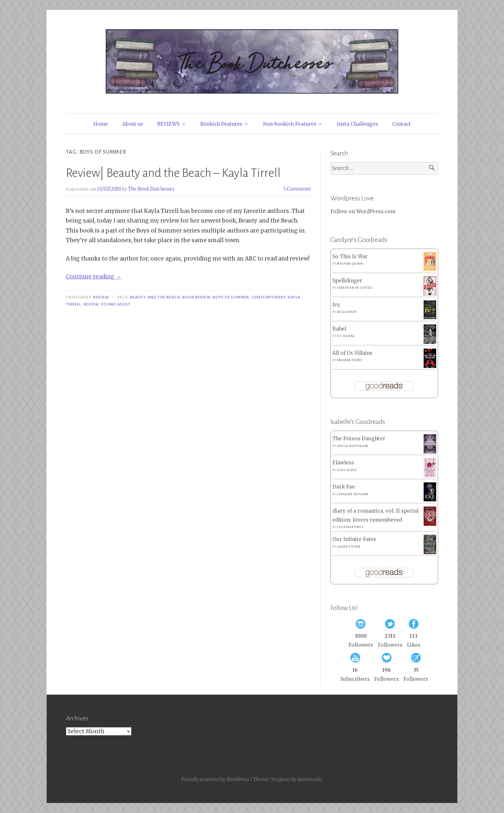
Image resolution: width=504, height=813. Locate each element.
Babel (339, 329)
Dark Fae (344, 487)
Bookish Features (221, 124)
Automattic (310, 779)
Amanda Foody (350, 360)
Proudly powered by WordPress (215, 779)
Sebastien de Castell (355, 288)
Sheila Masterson (353, 446)
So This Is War (350, 256)
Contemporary (268, 297)
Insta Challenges (357, 124)
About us (133, 124)
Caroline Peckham (353, 494)
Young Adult (116, 304)
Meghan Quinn (350, 264)
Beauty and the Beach (155, 297)
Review (101, 297)
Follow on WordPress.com (363, 211)
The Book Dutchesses (151, 189)
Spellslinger (347, 281)
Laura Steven (349, 547)
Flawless (343, 463)
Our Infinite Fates (354, 539)
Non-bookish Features (290, 124)
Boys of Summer (231, 297)
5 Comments (297, 189)
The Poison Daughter (359, 438)
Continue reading (94, 277)
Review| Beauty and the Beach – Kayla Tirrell (173, 173)
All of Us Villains (352, 353)
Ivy (336, 305)
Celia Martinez (350, 527)
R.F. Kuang (346, 336)
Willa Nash (347, 312)
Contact (401, 124)
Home (101, 124)
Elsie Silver (347, 470)
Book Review (197, 297)
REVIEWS (168, 124)
